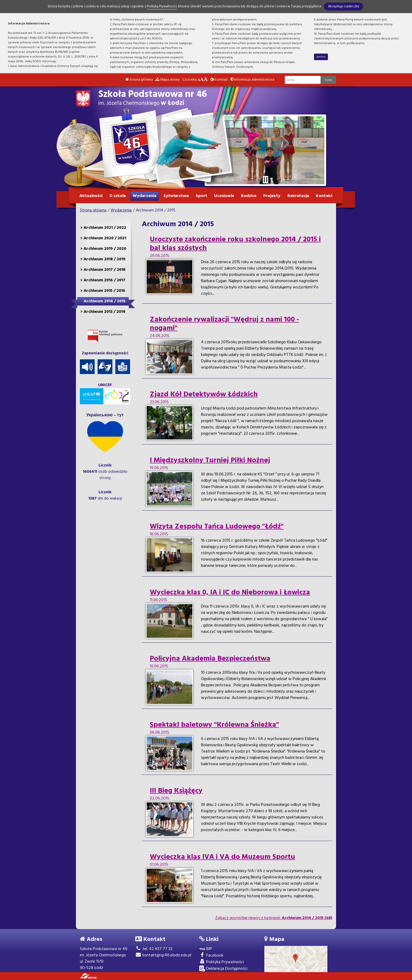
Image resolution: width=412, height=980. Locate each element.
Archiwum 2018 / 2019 (104, 259)
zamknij (321, 57)
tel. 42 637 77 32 (154, 949)
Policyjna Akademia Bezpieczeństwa (210, 659)
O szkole (118, 196)
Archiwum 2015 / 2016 (104, 291)
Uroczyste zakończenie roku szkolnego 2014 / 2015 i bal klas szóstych (235, 244)
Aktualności (91, 196)
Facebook (211, 956)
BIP (206, 949)
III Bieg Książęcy (176, 791)
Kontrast (219, 80)
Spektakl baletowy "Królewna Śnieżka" (214, 725)
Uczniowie (224, 196)
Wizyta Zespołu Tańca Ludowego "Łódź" (217, 527)
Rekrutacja (298, 196)
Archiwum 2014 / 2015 (104, 301)
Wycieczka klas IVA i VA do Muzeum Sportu (222, 857)
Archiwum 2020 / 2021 (105, 238)
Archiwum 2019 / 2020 (105, 249)
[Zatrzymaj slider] (265, 180)
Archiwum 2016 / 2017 (104, 280)
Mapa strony (168, 80)
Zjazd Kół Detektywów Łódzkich (204, 395)
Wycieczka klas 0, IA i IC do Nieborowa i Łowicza (230, 593)
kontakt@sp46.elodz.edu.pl (163, 955)
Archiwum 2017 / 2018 (104, 270)
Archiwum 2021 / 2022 (105, 228)
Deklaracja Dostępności (223, 969)
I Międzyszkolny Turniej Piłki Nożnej (210, 460)
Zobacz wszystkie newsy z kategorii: (274, 918)
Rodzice (249, 196)
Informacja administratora (253, 80)
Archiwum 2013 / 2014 (104, 312)
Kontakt (324, 196)
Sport (202, 196)
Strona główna (139, 80)
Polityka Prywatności (222, 962)
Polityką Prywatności (162, 6)
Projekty (272, 196)
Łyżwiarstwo (176, 196)
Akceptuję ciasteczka (344, 6)
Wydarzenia (145, 196)
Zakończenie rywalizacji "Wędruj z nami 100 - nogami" (224, 324)
